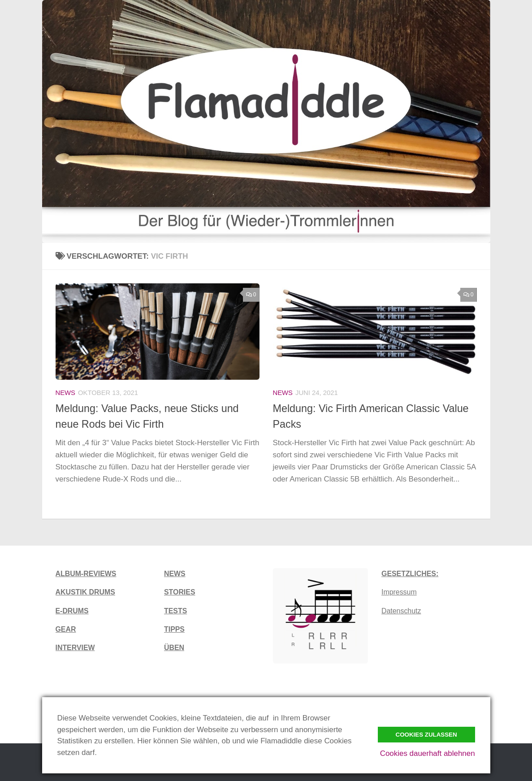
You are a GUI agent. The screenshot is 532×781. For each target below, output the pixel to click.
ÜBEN (174, 648)
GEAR (66, 629)
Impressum (399, 592)
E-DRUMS (72, 611)
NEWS (175, 574)
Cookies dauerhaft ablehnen (428, 753)
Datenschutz (401, 611)
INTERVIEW (75, 648)
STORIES (179, 592)
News (66, 393)
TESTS (175, 611)
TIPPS (174, 629)
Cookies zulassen (426, 735)
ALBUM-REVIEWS (86, 574)
